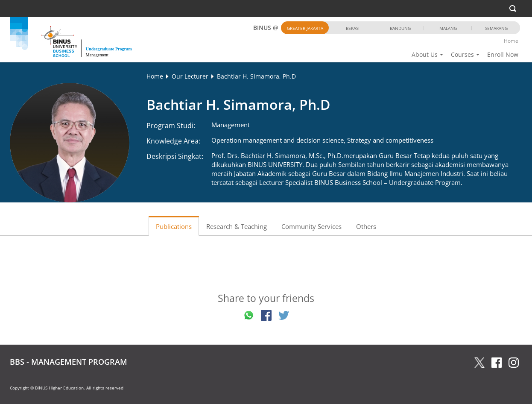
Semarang (496, 28)
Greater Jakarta (305, 28)
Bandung (400, 28)
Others (366, 226)
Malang (448, 28)
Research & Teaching (237, 226)
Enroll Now (503, 54)
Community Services (311, 226)
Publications (174, 226)
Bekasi (353, 28)
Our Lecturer (190, 76)
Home (511, 41)
